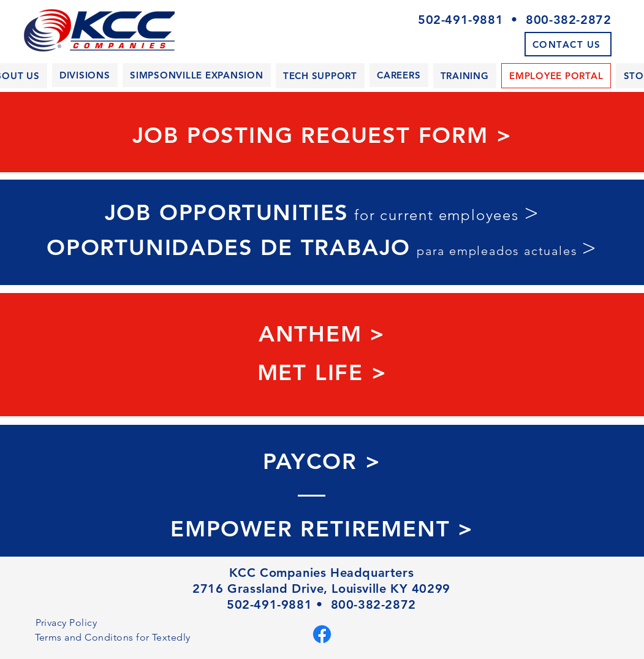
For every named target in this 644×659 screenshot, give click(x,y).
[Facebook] (322, 634)
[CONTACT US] (568, 44)
